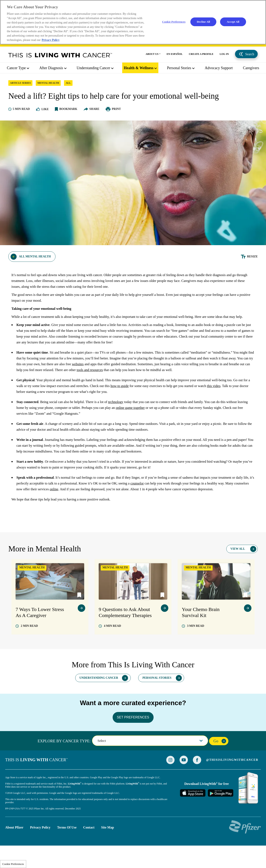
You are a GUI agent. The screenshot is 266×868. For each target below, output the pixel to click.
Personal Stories (179, 69)
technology (125, 418)
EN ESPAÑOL (175, 55)
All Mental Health (35, 266)
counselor (173, 499)
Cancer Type (16, 69)
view (81, 629)
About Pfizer (14, 848)
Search (250, 55)
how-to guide (148, 402)
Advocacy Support (219, 69)
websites (132, 380)
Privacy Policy (40, 848)
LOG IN (224, 55)
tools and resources (163, 386)
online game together (165, 423)
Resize (252, 266)
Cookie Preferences (13, 864)
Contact (89, 848)
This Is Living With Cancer (60, 56)
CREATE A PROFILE (201, 55)
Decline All (203, 22)
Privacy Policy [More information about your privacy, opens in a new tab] (51, 41)
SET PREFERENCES (133, 738)
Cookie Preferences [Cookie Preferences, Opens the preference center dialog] (173, 22)
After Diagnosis (51, 69)
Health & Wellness (139, 69)
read (29, 647)
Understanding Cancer (93, 69)
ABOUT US (152, 55)
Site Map (108, 848)
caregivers (251, 69)
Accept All (233, 22)
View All (238, 570)
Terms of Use (67, 848)
